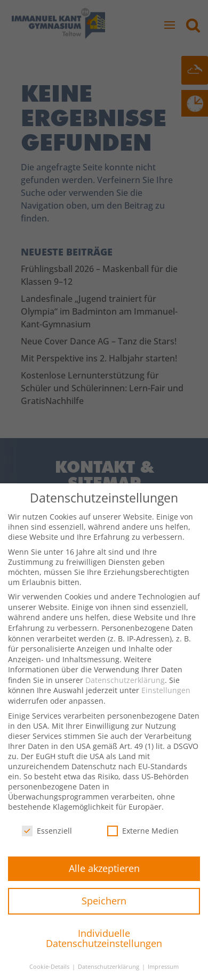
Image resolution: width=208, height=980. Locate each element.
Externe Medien (143, 841)
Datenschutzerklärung (125, 690)
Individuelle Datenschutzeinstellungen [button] (104, 949)
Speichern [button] (104, 911)
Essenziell (47, 841)
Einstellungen (166, 700)
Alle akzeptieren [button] (104, 878)
